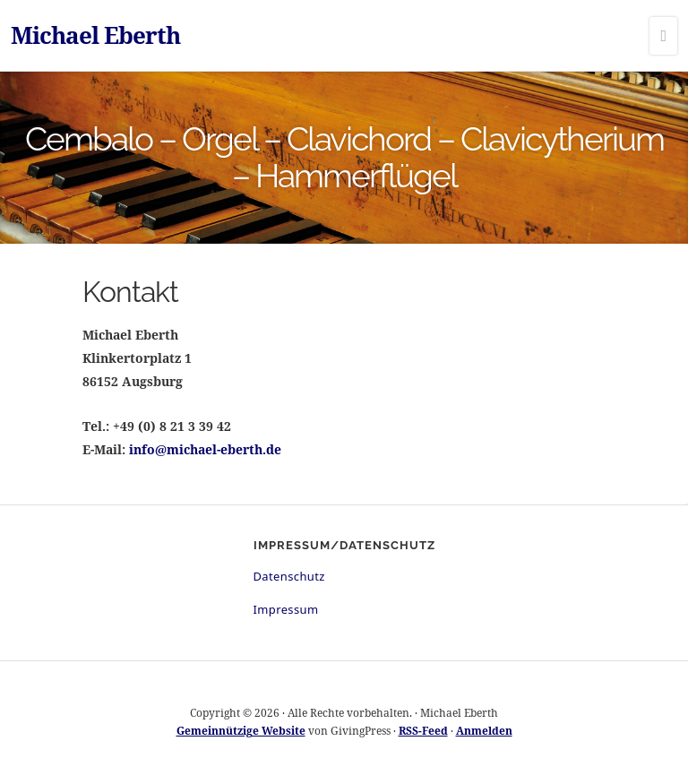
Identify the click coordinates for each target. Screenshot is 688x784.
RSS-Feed (423, 731)
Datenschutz (289, 576)
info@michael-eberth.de (205, 449)
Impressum (286, 609)
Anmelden (484, 731)
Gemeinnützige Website (241, 731)
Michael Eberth (95, 35)
